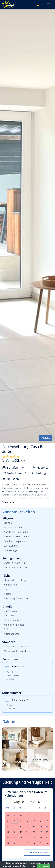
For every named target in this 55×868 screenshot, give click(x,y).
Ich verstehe (44, 866)
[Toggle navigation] (49, 5)
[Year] (37, 802)
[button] (40, 5)
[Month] (22, 802)
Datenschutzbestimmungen (21, 866)
